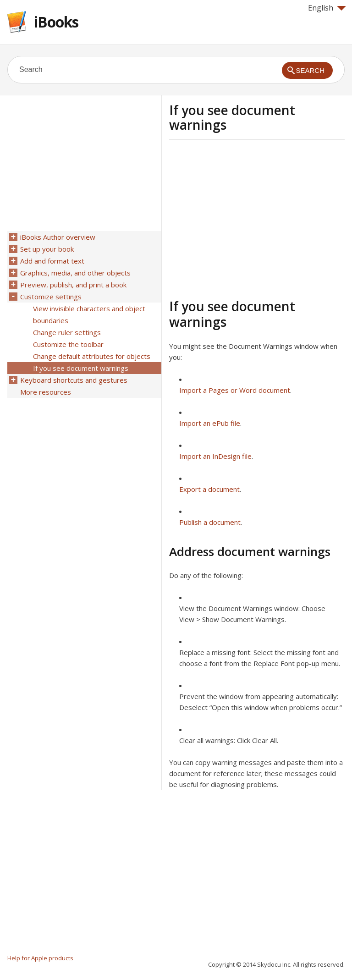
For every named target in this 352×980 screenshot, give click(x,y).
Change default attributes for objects (92, 356)
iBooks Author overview (58, 237)
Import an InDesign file (215, 456)
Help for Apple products (40, 958)
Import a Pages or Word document (235, 390)
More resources (46, 392)
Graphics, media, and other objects (75, 273)
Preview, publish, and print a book (73, 285)
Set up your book (47, 249)
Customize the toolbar (68, 344)
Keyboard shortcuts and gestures (74, 380)
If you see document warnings (81, 368)
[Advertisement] (246, 218)
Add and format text (52, 261)
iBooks (56, 22)
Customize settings (51, 297)
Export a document (209, 489)
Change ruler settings (67, 332)
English (327, 8)
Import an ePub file (210, 423)
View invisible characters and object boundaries (89, 314)
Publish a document (210, 522)
